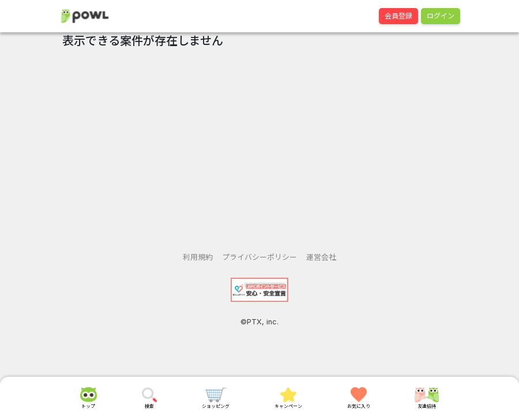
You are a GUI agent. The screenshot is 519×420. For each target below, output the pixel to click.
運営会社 (321, 257)
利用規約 (198, 257)
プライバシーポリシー (259, 257)
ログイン (441, 16)
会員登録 (398, 16)
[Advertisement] (259, 146)
